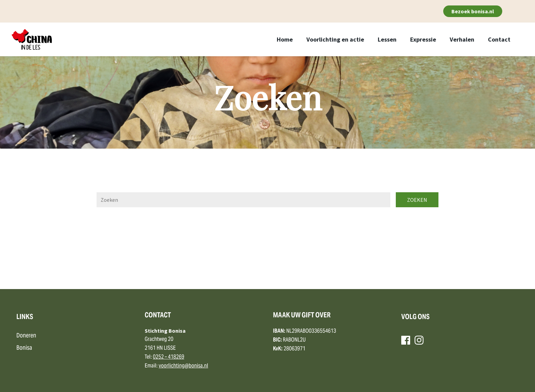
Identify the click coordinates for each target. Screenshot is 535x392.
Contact (499, 39)
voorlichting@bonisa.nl (183, 366)
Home (285, 39)
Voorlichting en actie (335, 39)
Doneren (26, 336)
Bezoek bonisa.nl (473, 11)
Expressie (423, 39)
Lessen (387, 39)
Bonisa (24, 348)
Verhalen (462, 39)
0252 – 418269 (169, 357)
